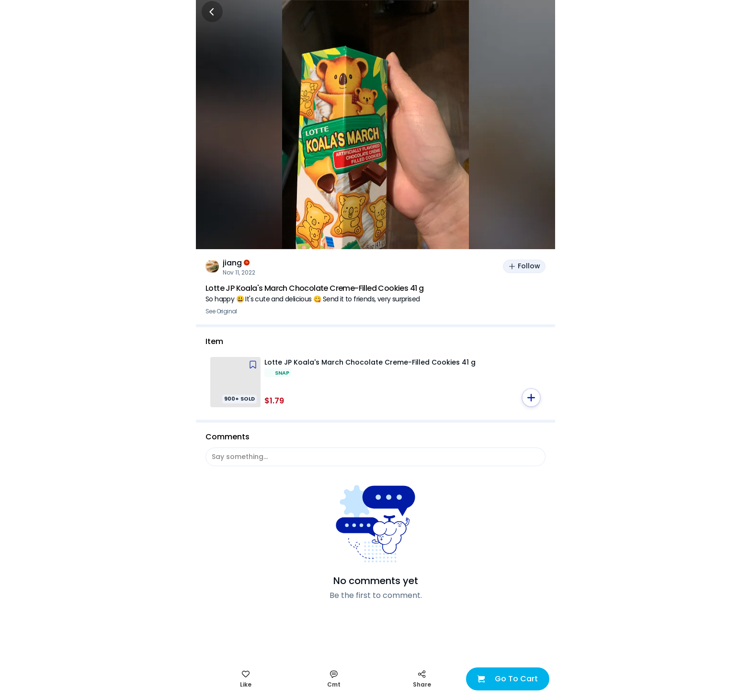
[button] (531, 398)
